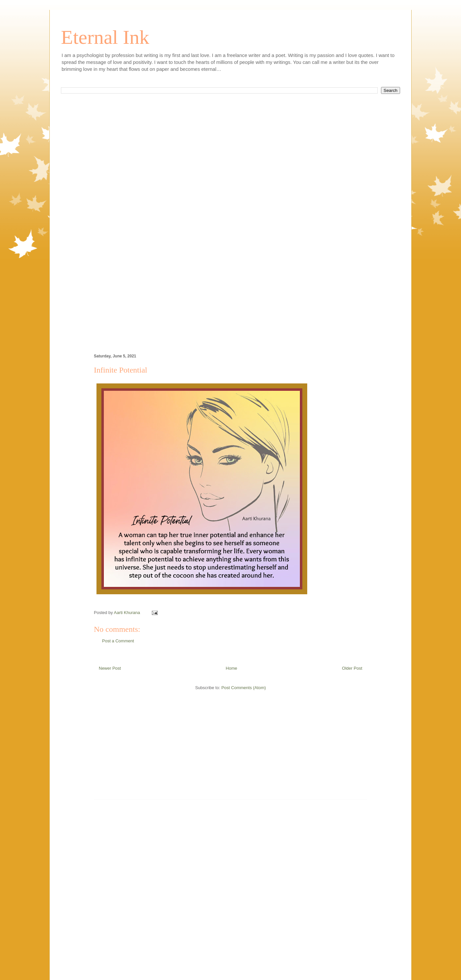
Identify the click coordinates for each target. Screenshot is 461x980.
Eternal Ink (105, 37)
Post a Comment (118, 641)
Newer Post (110, 668)
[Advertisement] (230, 174)
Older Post (352, 668)
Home (232, 668)
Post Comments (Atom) (244, 688)
